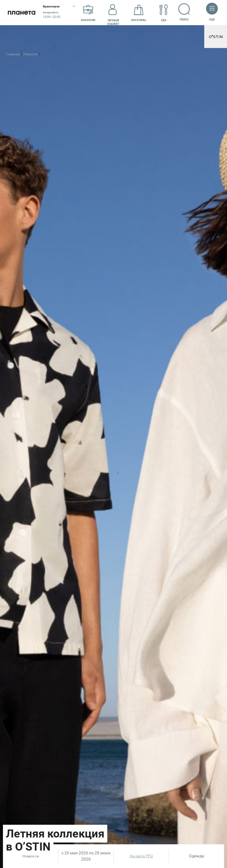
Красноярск (51, 6)
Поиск (184, 12)
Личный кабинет (113, 13)
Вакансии (88, 13)
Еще (212, 12)
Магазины (139, 13)
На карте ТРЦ (141, 856)
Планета (21, 13)
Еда (164, 13)
